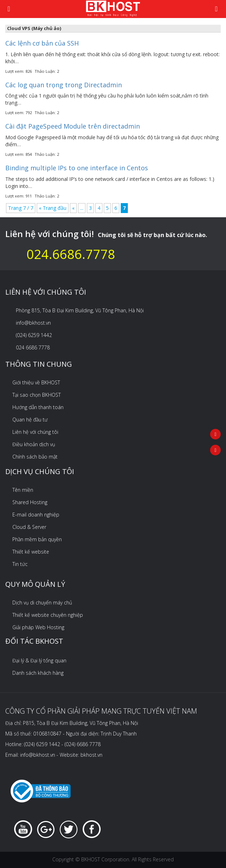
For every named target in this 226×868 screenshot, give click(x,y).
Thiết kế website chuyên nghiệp (48, 615)
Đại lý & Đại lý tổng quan (39, 660)
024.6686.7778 (71, 254)
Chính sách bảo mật (35, 457)
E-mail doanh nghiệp (36, 515)
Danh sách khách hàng (38, 673)
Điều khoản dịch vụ (34, 444)
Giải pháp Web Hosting (38, 627)
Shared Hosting (30, 502)
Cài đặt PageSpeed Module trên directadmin (73, 126)
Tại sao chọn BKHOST (37, 395)
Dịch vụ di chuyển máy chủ (42, 603)
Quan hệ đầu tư (30, 420)
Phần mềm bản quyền (37, 539)
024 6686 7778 (33, 347)
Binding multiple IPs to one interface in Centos (77, 168)
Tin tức (20, 564)
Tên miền (23, 490)
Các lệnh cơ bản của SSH (42, 43)
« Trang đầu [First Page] (53, 208)
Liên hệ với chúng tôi (35, 432)
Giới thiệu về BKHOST (36, 382)
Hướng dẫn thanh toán (38, 407)
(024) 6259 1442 (34, 335)
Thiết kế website (31, 552)
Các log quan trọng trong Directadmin (64, 85)
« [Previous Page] (73, 208)
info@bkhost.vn (33, 323)
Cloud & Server (29, 527)
